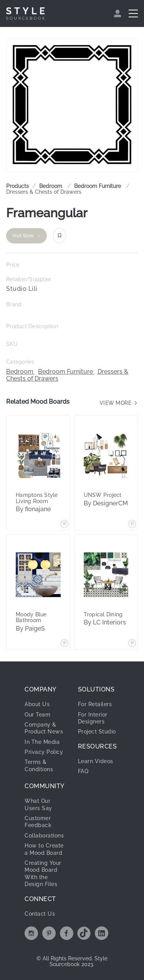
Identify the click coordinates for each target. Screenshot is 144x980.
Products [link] (17, 186)
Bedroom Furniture (98, 186)
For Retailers (95, 704)
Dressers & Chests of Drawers (44, 192)
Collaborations (44, 836)
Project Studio (97, 732)
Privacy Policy (44, 752)
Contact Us (40, 914)
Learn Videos (96, 761)
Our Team (37, 715)
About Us (37, 704)
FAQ (83, 771)
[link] (51, 186)
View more (119, 403)
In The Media (42, 742)
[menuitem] (118, 13)
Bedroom (51, 186)
